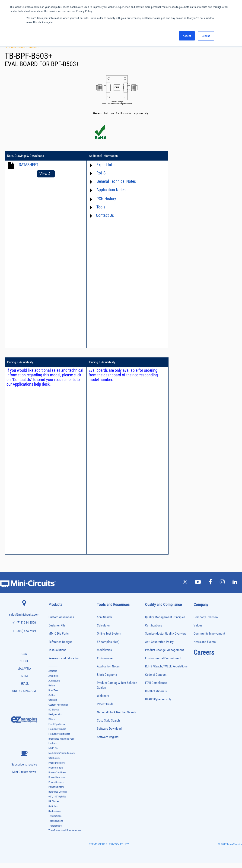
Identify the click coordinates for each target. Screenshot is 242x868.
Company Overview (206, 622)
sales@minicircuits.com (24, 619)
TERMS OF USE (98, 849)
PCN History (105, 199)
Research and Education (64, 663)
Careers (204, 657)
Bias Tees (53, 695)
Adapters (53, 676)
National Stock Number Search (116, 717)
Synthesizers (55, 816)
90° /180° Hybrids (57, 801)
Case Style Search (108, 725)
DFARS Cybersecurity (158, 704)
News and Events (205, 646)
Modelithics (104, 655)
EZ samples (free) (108, 646)
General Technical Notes (115, 181)
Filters (52, 724)
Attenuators (54, 685)
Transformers (55, 830)
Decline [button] (206, 36)
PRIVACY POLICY (119, 849)
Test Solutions (57, 655)
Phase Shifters (56, 772)
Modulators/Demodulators (62, 758)
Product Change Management (164, 655)
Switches (53, 811)
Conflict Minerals (156, 696)
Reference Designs (60, 646)
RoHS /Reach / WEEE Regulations (166, 671)
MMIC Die (53, 753)
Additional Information (102, 156)
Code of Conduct (156, 679)
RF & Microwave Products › (22, 47)
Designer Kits (57, 630)
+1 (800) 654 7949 (24, 636)
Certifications (154, 630)
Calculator (103, 630)
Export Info (104, 165)
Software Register (108, 742)
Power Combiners (57, 777)
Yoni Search (104, 622)
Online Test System (109, 638)
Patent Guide (105, 709)
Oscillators (54, 763)
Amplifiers (53, 680)
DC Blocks (54, 714)
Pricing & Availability (180, 156)
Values (198, 630)
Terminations (55, 821)
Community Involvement (209, 638)
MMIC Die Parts (59, 638)
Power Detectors (57, 782)
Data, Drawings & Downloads (25, 156)
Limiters (53, 748)
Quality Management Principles (165, 622)
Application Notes (109, 190)
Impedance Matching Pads (61, 743)
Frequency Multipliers (59, 739)
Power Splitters (56, 792)
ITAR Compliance (156, 687)
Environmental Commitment (163, 663)
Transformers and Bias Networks (65, 835)
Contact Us (103, 215)
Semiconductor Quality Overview (166, 638)
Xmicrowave (105, 663)
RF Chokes (54, 806)
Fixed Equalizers (57, 729)
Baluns (52, 690)
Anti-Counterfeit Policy (159, 646)
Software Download (109, 733)
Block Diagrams (107, 679)
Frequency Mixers (57, 734)
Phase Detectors (57, 767)
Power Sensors (56, 787)
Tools (99, 207)
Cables (52, 700)
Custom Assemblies (61, 622)
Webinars (103, 700)
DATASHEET (29, 165)
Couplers (53, 705)
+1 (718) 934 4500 (24, 628)
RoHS (99, 173)
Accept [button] (187, 36)
